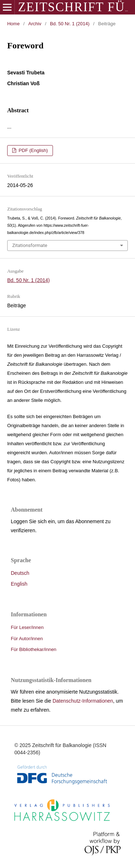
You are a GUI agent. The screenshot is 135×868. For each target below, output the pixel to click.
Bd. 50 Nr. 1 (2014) (70, 24)
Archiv (35, 24)
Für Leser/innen (27, 627)
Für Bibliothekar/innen (34, 649)
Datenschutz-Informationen (83, 701)
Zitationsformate (30, 245)
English (19, 584)
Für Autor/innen (27, 639)
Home (13, 24)
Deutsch (20, 573)
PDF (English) (33, 150)
